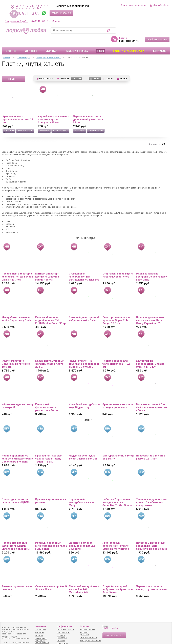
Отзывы (61, 641)
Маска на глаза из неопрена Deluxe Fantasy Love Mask (151, 267)
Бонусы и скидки (66, 630)
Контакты (160, 41)
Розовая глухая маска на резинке (17, 578)
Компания (40, 626)
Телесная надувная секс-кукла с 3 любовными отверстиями (152, 493)
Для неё (11, 41)
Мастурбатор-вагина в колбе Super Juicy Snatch (17, 309)
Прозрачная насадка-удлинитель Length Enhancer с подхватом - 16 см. (16, 536)
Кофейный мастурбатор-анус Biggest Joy (84, 396)
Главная (7, 48)
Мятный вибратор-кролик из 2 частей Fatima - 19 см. (47, 267)
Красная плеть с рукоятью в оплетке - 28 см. (18, 110)
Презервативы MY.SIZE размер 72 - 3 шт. (150, 447)
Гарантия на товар (88, 638)
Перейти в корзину (157, 30)
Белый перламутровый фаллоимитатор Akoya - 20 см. (50, 354)
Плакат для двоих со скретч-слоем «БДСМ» (16, 491)
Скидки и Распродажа (129, 41)
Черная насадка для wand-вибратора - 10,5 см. (116, 354)
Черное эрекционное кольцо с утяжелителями (152, 578)
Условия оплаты (88, 630)
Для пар (52, 41)
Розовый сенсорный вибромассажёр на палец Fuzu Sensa (51, 536)
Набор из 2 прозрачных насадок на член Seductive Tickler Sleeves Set (118, 493)
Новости (39, 636)
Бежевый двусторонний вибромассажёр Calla (84, 309)
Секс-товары (24, 48)
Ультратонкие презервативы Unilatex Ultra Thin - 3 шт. (150, 354)
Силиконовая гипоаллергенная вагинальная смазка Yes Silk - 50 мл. (84, 267)
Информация (65, 626)
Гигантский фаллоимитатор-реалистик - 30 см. (47, 398)
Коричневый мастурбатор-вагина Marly (82, 493)
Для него (31, 41)
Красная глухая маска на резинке (51, 491)
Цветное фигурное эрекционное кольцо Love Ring (82, 536)
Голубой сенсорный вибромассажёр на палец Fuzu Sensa (118, 580)
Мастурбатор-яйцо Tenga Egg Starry (118, 447)
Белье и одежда (77, 41)
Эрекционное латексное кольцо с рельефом (118, 396)
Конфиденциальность (91, 641)
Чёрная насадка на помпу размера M (18, 396)
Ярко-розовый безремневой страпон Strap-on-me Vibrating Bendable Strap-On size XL (117, 536)
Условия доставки (84, 634)
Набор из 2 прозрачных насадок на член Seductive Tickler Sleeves (152, 536)
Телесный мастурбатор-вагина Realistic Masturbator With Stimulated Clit (84, 580)
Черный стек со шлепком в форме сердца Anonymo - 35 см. (54, 110)
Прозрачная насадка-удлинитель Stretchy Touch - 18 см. (49, 449)
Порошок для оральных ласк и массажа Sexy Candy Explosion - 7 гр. (151, 311)
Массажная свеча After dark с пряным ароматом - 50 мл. (151, 398)
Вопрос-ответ (64, 633)
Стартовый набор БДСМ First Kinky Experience (118, 265)
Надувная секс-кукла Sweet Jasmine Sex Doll (83, 447)
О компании (40, 630)
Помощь (85, 626)
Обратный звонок (61, 13)
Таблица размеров (62, 637)
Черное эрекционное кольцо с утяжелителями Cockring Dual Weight (17, 449)
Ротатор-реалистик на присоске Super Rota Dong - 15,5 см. (116, 311)
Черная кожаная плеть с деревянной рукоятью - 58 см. (88, 110)
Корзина (123, 28)
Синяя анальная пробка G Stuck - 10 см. (51, 578)
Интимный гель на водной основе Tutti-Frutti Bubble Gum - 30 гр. (51, 311)
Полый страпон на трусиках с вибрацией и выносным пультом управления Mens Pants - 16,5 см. (84, 354)
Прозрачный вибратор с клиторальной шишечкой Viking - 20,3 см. (17, 267)
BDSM (100, 41)
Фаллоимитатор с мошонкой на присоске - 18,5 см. (17, 354)
